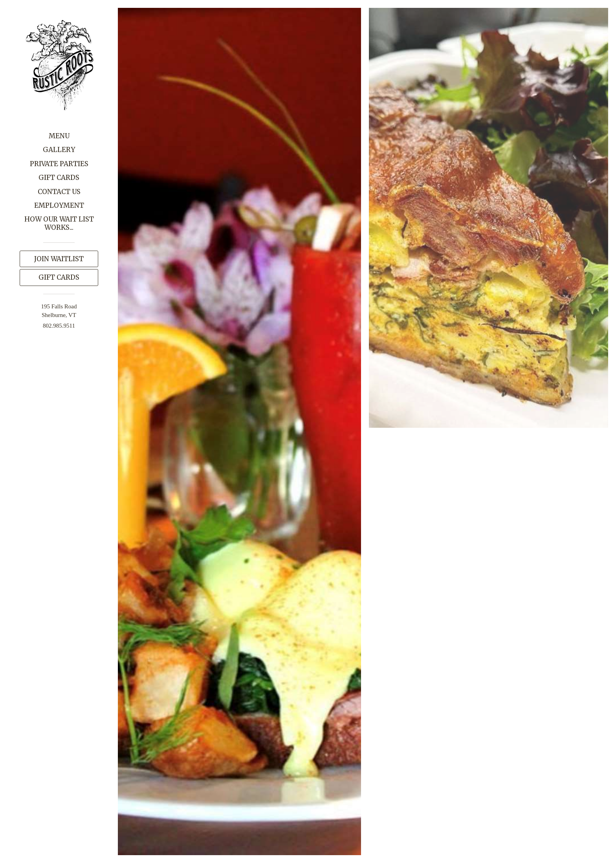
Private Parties (59, 164)
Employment (59, 205)
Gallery (59, 150)
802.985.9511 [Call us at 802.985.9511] (59, 326)
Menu (59, 136)
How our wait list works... (59, 223)
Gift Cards (59, 178)
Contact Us (59, 192)
